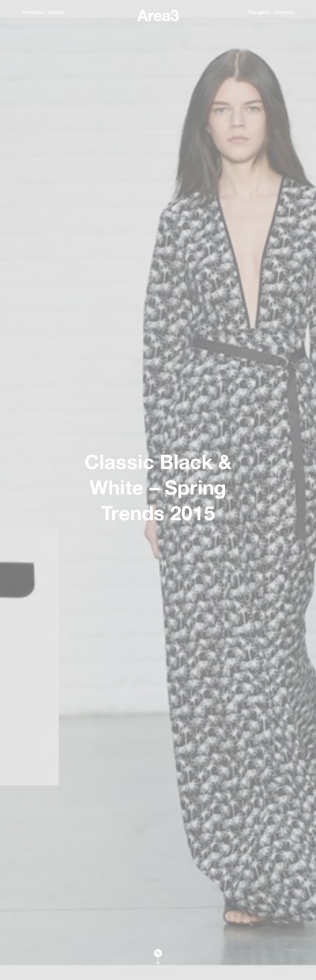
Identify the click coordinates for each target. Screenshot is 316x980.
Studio (56, 12)
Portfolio (33, 12)
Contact (284, 12)
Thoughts (259, 12)
